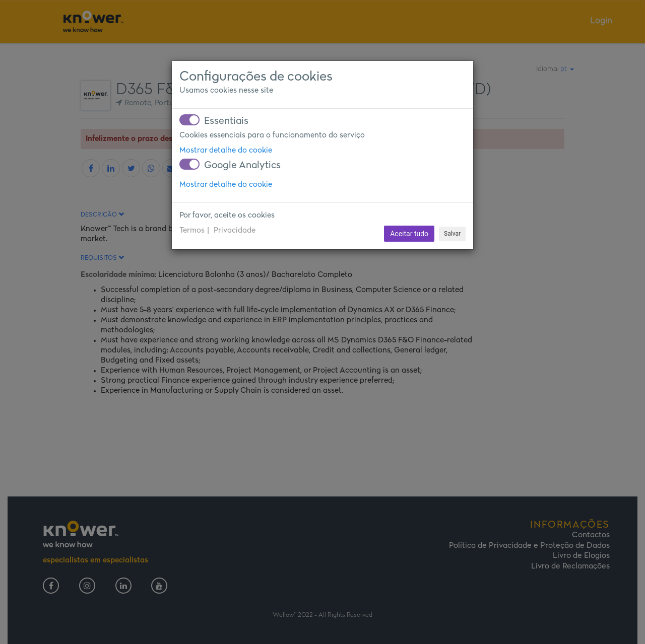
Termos (192, 231)
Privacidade (235, 231)
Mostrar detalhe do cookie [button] (226, 151)
